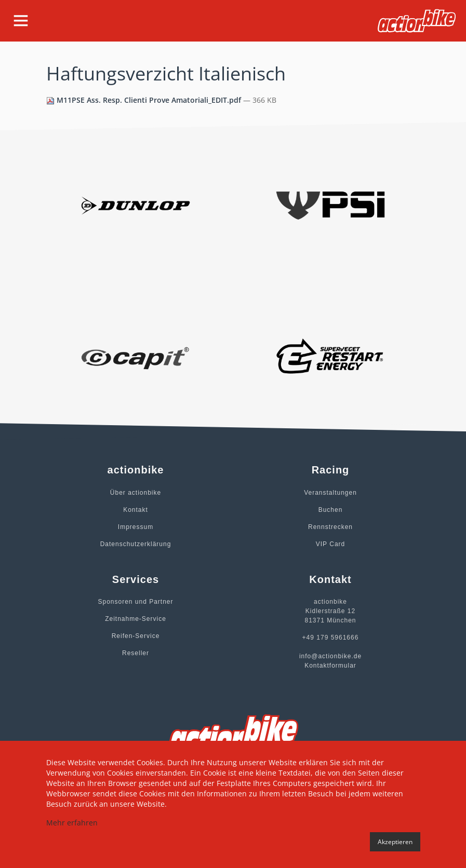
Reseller (136, 653)
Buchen (331, 510)
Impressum (136, 527)
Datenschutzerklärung (136, 544)
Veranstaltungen (330, 493)
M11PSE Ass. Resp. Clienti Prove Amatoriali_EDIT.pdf (145, 100)
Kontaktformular (330, 666)
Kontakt (136, 510)
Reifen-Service (136, 636)
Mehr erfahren (72, 823)
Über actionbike (136, 493)
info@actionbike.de (330, 656)
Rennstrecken (330, 527)
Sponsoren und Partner (135, 602)
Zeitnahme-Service (136, 619)
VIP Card (330, 544)
